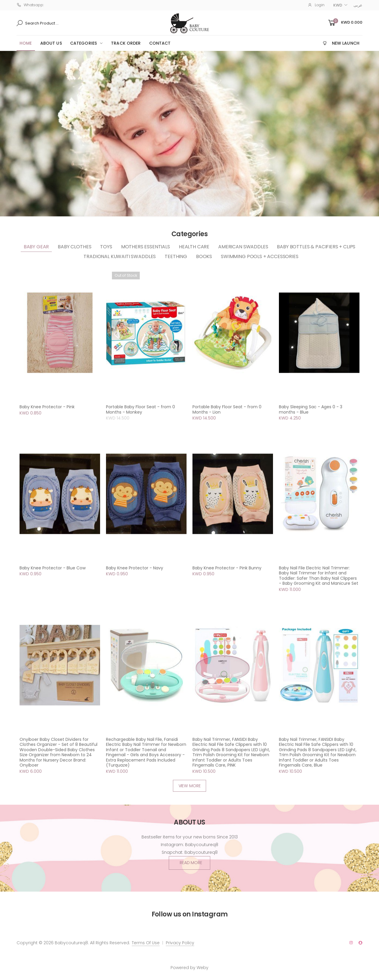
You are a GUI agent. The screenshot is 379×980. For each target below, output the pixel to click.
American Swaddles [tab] (243, 247)
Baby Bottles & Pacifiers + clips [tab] (316, 247)
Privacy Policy (180, 943)
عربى (358, 5)
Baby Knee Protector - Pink (47, 407)
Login (316, 5)
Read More (191, 863)
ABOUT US (51, 43)
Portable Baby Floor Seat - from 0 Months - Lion (227, 409)
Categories (83, 43)
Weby (203, 968)
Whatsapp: (30, 5)
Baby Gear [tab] (36, 247)
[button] (345, 23)
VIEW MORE (190, 786)
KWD (338, 5)
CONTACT (160, 43)
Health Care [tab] (194, 247)
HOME (26, 43)
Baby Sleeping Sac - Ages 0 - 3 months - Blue (311, 409)
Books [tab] (204, 256)
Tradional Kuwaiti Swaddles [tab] (120, 256)
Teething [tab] (176, 256)
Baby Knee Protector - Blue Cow (53, 568)
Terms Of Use (146, 943)
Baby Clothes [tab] (74, 247)
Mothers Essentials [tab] (146, 247)
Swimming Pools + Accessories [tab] (260, 256)
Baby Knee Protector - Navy (135, 568)
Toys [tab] (106, 247)
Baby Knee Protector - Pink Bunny (227, 568)
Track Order (126, 43)
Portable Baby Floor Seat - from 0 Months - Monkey (140, 409)
